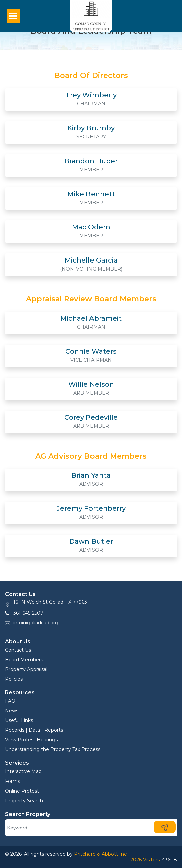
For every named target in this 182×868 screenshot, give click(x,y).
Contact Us (18, 650)
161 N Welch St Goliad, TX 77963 (50, 602)
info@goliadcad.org (36, 623)
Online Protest (22, 791)
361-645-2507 (28, 613)
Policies (14, 679)
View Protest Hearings (31, 740)
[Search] (91, 828)
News (12, 711)
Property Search (24, 801)
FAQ (10, 701)
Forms (13, 781)
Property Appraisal (26, 669)
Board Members (24, 660)
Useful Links (19, 720)
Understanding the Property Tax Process (53, 749)
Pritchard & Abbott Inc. (101, 854)
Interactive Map (23, 771)
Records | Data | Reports (34, 730)
